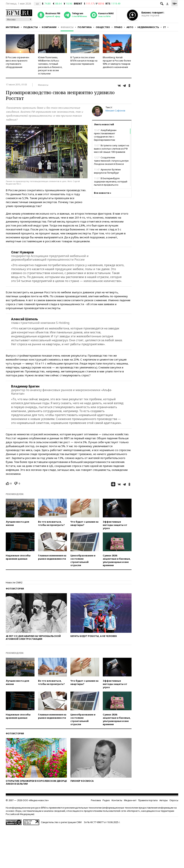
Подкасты (31, 27)
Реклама (96, 800)
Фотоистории (15, 589)
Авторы (164, 800)
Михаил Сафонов (115, 111)
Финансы (67, 27)
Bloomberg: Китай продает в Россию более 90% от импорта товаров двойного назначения (117, 62)
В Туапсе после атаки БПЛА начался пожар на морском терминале (84, 61)
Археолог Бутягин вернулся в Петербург (107, 171)
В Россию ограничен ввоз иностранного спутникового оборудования (17, 62)
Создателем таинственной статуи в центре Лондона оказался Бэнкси (111, 161)
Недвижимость (148, 27)
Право (118, 27)
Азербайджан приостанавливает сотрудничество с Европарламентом (105, 135)
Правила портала (148, 800)
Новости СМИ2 (14, 582)
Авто (130, 27)
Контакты (117, 800)
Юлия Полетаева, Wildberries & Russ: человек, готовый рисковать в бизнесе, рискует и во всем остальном (50, 65)
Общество (103, 27)
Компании (49, 27)
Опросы (174, 800)
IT (165, 27)
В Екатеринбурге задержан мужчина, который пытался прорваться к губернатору (111, 183)
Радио (106, 800)
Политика (85, 27)
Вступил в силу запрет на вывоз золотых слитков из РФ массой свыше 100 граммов (111, 149)
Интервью (12, 27)
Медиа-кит (130, 800)
